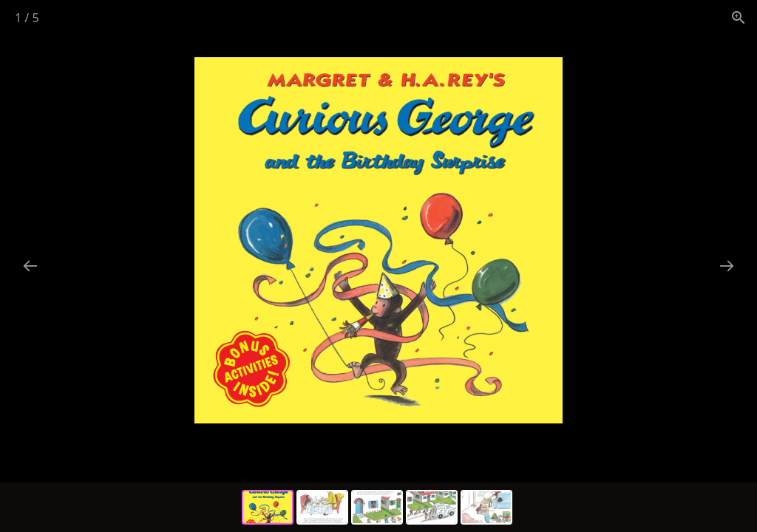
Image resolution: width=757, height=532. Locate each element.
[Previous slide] (30, 266)
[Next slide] (727, 266)
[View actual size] (739, 17)
